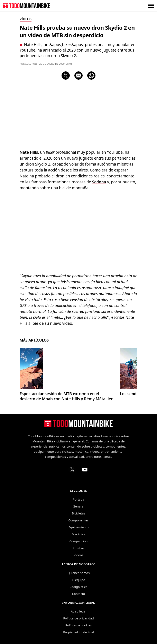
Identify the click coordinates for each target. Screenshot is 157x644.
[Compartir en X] (66, 76)
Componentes (79, 520)
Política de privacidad (78, 618)
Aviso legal (78, 611)
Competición (79, 541)
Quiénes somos (79, 573)
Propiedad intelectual (78, 632)
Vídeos (79, 555)
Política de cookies (78, 625)
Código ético (78, 587)
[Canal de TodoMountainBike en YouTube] (85, 469)
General (78, 506)
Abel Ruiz (31, 64)
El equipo (78, 580)
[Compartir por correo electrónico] (78, 76)
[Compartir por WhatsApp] (91, 76)
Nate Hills (29, 152)
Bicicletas (78, 513)
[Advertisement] (78, 115)
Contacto (78, 594)
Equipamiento (78, 527)
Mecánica (78, 534)
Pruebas (78, 548)
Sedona (99, 182)
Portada (78, 499)
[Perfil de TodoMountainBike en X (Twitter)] (72, 469)
